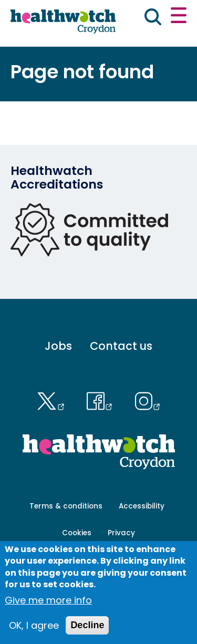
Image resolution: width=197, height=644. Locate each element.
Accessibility (142, 506)
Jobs (58, 346)
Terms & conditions (66, 506)
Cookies (77, 533)
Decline (87, 625)
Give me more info (48, 600)
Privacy (121, 533)
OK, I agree (34, 625)
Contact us (121, 346)
